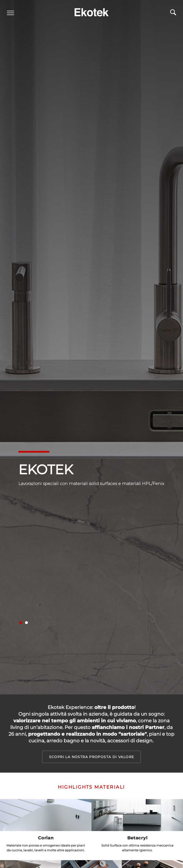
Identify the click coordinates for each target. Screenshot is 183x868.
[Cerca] (173, 14)
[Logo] (91, 11)
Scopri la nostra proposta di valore (92, 757)
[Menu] (11, 13)
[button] (21, 623)
